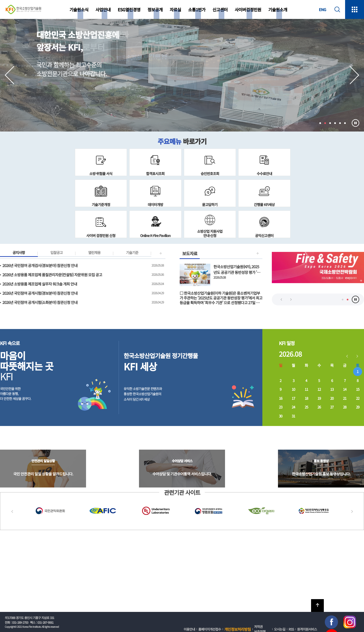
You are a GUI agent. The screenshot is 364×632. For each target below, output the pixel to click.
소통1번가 (197, 9)
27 (332, 407)
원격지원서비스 (307, 629)
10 (293, 389)
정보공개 (155, 9)
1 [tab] (320, 123)
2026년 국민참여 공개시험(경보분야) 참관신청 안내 (40, 293)
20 (332, 398)
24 (293, 407)
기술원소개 (278, 9)
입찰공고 (56, 253)
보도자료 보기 (221, 282)
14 (345, 389)
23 (281, 407)
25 (306, 407)
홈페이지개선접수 (210, 629)
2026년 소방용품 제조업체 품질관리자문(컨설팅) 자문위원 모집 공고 (52, 275)
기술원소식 (79, 9)
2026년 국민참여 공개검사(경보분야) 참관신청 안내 (40, 265)
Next (354, 75)
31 (293, 416)
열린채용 (94, 253)
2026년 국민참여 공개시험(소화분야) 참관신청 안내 (40, 302)
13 (332, 389)
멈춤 (355, 123)
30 (281, 416)
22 (358, 398)
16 (281, 398)
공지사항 (19, 253)
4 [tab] (335, 123)
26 (319, 407)
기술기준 (132, 253)
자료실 (175, 9)
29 (358, 407)
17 (293, 398)
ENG (322, 9)
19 (319, 398)
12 (319, 389)
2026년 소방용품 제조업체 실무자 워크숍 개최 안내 (40, 284)
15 (358, 389)
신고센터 (220, 9)
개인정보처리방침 (238, 629)
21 (345, 398)
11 (306, 389)
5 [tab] (340, 123)
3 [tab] (330, 123)
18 (306, 398)
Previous (10, 75)
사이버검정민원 (248, 9)
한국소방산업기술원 (23, 9)
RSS (291, 629)
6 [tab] (345, 123)
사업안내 (103, 9)
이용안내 (189, 629)
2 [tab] (325, 123)
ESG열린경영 (129, 9)
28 (345, 407)
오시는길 (280, 629)
